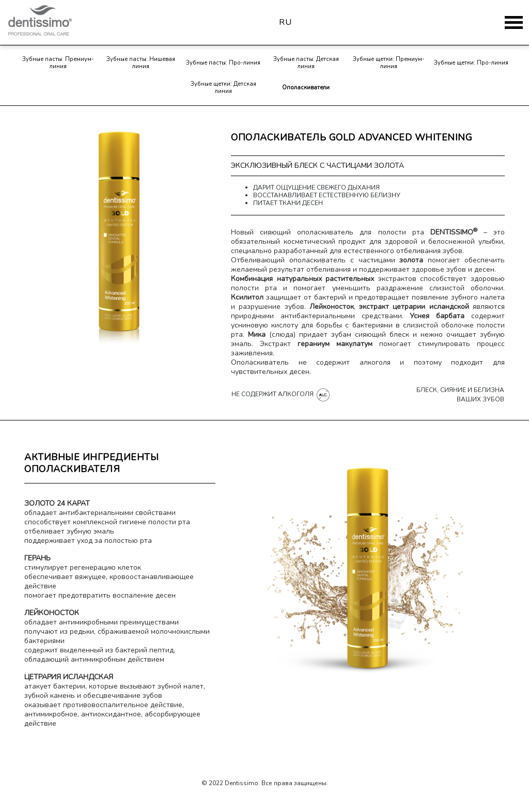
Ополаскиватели (306, 88)
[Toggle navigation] (514, 22)
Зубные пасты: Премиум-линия (58, 63)
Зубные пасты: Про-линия (223, 63)
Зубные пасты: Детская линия (306, 63)
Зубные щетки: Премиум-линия (389, 63)
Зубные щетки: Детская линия (223, 88)
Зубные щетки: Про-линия (471, 63)
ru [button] (285, 22)
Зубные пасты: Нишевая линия (141, 63)
